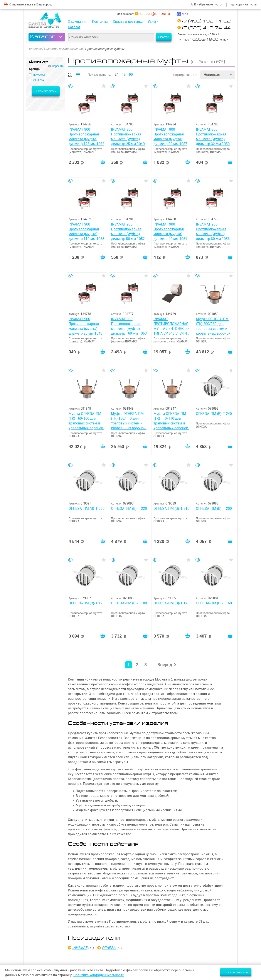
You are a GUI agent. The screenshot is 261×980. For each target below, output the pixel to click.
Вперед (165, 665)
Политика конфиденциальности (99, 975)
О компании (77, 21)
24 (117, 74)
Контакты (100, 21)
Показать (46, 91)
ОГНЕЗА (109, 948)
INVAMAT (80, 948)
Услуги (153, 21)
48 (124, 74)
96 (131, 74)
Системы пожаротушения (63, 49)
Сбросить (58, 66)
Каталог (74, 27)
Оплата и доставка (128, 21)
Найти (164, 37)
